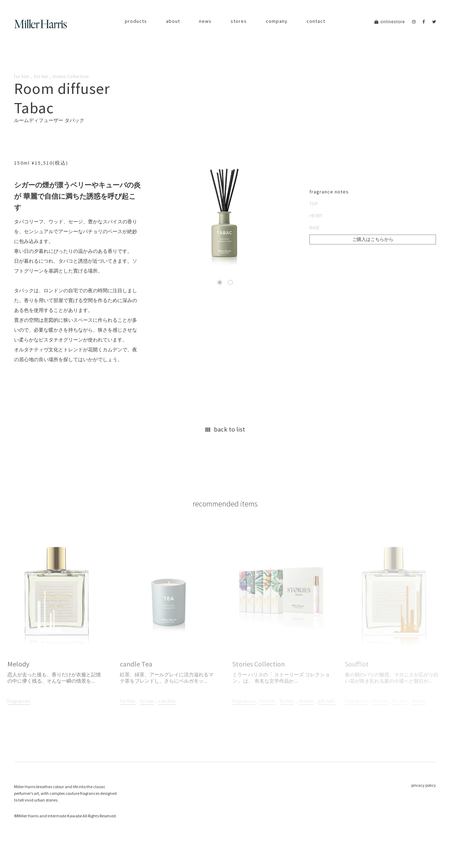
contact (316, 21)
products (136, 21)
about (173, 21)
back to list (225, 436)
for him (22, 76)
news (205, 21)
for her (41, 76)
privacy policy (424, 800)
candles (167, 716)
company (277, 21)
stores (239, 21)
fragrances (19, 716)
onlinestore (390, 22)
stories (306, 716)
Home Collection (71, 76)
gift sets (326, 716)
